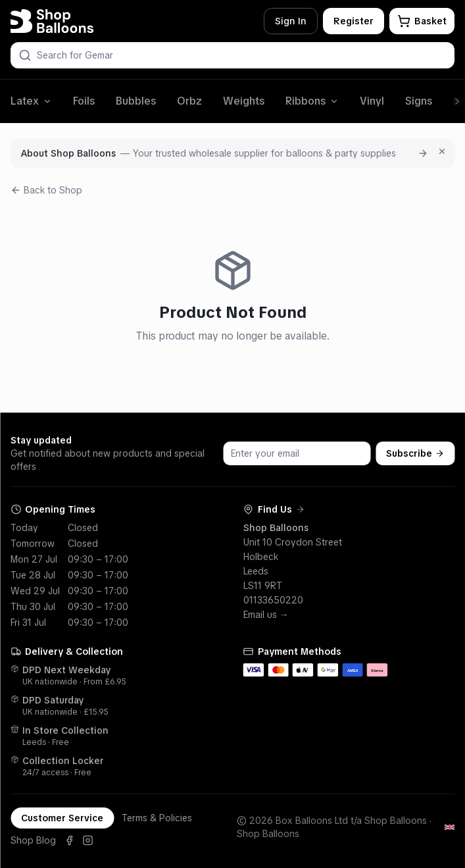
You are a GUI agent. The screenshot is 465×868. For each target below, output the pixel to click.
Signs (419, 101)
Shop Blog (33, 840)
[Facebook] (69, 840)
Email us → (266, 615)
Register (354, 21)
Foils (84, 101)
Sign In (291, 21)
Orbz (189, 101)
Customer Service (62, 818)
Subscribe (415, 453)
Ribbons (312, 101)
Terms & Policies (157, 818)
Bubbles (136, 101)
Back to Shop (46, 190)
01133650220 (273, 600)
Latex (31, 101)
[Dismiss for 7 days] (442, 151)
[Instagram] (87, 840)
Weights (244, 101)
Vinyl (372, 101)
